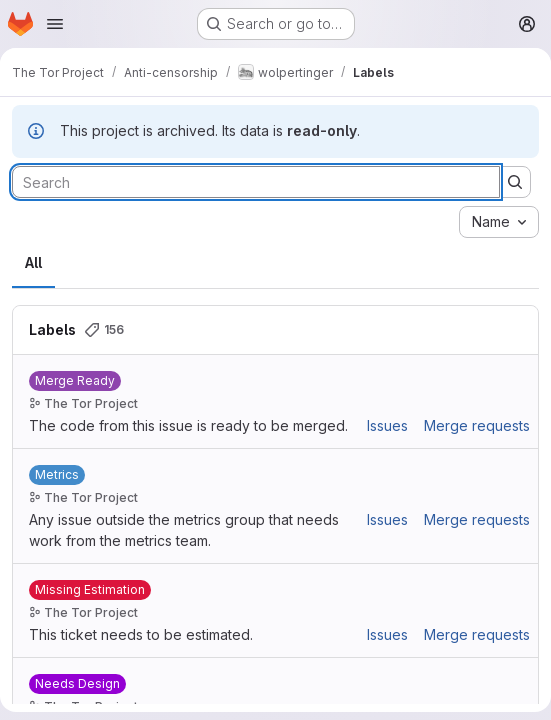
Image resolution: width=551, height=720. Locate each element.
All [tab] (33, 262)
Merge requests (477, 425)
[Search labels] (256, 182)
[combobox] (499, 222)
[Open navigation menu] (55, 24)
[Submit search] (515, 182)
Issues (387, 425)
